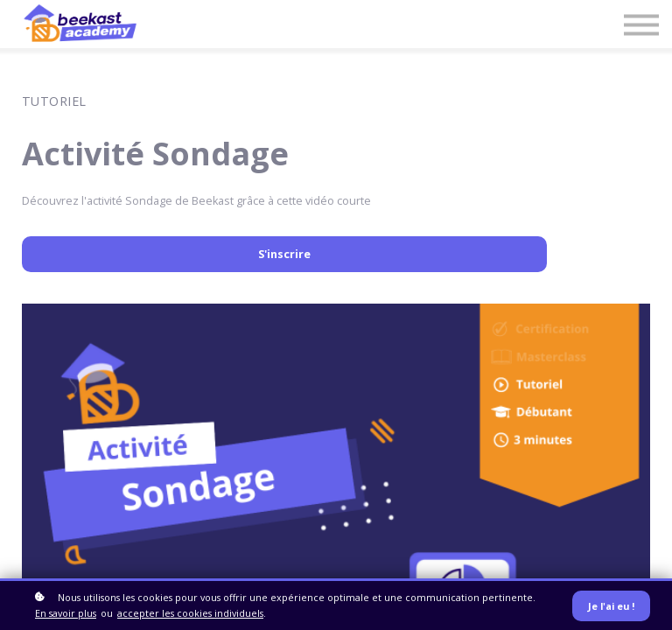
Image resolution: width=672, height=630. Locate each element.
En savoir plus (66, 613)
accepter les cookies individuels (190, 613)
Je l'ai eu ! (611, 606)
